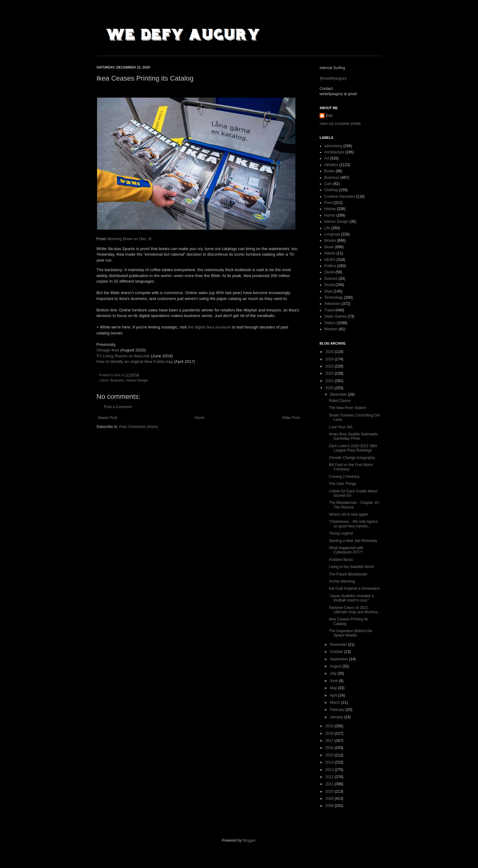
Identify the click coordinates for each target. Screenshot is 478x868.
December (339, 394)
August (336, 666)
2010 (330, 791)
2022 (330, 373)
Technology (334, 297)
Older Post (291, 418)
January (337, 717)
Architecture (334, 152)
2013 (330, 770)
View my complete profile (340, 124)
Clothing (331, 190)
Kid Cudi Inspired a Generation (354, 588)
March (336, 703)
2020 (330, 388)
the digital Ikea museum (209, 327)
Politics (330, 266)
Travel (329, 310)
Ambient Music (341, 560)
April (334, 695)
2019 (330, 726)
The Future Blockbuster (348, 574)
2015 (330, 755)
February (338, 710)
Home (200, 418)
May (334, 688)
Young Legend (341, 533)
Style (328, 291)
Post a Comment (118, 407)
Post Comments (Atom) (138, 427)
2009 (330, 799)
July (334, 673)
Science (331, 279)
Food (328, 203)
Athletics (331, 165)
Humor (330, 215)
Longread (332, 234)
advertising (333, 146)
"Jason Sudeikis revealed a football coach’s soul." (351, 598)
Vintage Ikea (108, 350)
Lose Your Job (341, 427)
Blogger (249, 840)
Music (329, 247)
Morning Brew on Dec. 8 (129, 239)
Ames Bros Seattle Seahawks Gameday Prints (353, 436)
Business (117, 380)
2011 (330, 784)
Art (327, 158)
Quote (329, 272)
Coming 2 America (344, 477)
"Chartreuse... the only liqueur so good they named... (353, 524)
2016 (330, 748)
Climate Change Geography (352, 458)
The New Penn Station (347, 408)
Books (329, 171)
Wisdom (331, 329)
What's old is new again (348, 514)
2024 (330, 359)
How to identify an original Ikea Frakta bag (135, 361)
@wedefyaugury (333, 78)
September (339, 659)
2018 (330, 734)
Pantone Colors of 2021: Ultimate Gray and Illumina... (355, 610)
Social (329, 285)
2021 (330, 381)
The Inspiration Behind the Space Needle (351, 633)
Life (327, 228)
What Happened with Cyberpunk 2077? (346, 550)
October (337, 652)
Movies (330, 240)
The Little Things (343, 484)
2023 (330, 366)
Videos (330, 323)
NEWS (330, 260)
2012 (330, 777)
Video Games (336, 316)
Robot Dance (340, 401)
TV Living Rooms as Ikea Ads (123, 356)
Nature (330, 253)
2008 (330, 806)
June (334, 681)
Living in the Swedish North (351, 567)
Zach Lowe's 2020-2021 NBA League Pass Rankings (353, 448)
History (330, 209)
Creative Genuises (340, 196)
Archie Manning (342, 581)
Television (332, 304)
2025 (330, 352)
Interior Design (137, 380)
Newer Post (108, 418)
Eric (329, 116)
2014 (330, 762)
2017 (330, 741)
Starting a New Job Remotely (353, 541)
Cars (328, 184)
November (339, 645)
